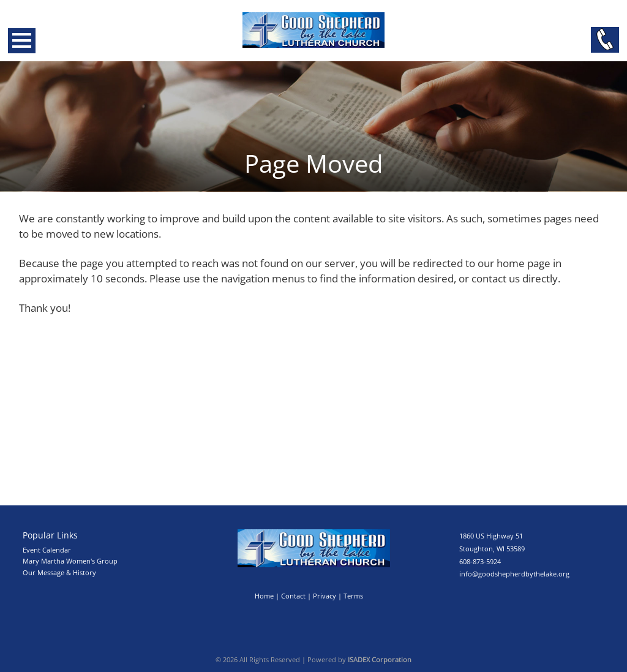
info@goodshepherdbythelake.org (514, 574)
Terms (353, 596)
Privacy (325, 596)
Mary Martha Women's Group (70, 561)
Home (264, 596)
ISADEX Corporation (380, 659)
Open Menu (22, 41)
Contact (293, 596)
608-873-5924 (480, 561)
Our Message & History (59, 572)
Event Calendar (47, 550)
